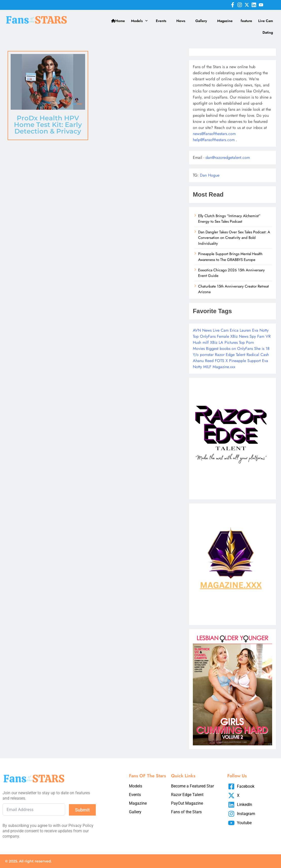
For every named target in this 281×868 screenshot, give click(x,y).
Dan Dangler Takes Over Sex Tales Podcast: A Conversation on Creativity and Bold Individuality (234, 238)
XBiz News (239, 336)
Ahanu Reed (203, 361)
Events (161, 21)
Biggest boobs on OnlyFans (229, 348)
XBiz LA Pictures (224, 342)
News (181, 21)
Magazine (225, 21)
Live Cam (266, 21)
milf (206, 342)
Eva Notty (260, 330)
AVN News (202, 330)
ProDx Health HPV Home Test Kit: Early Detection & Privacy (48, 125)
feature (246, 21)
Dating (268, 32)
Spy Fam (257, 336)
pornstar (207, 355)
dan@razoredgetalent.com (228, 157)
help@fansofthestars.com (214, 140)
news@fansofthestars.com (214, 134)
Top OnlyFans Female (211, 336)
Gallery (201, 21)
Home (118, 21)
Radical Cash (258, 355)
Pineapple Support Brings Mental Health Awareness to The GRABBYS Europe (230, 257)
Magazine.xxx (224, 367)
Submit (82, 810)
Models (139, 21)
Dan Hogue (210, 175)
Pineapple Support (245, 361)
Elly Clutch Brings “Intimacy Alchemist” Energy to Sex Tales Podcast (229, 219)
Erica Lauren (240, 330)
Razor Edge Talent (230, 355)
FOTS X (221, 361)
